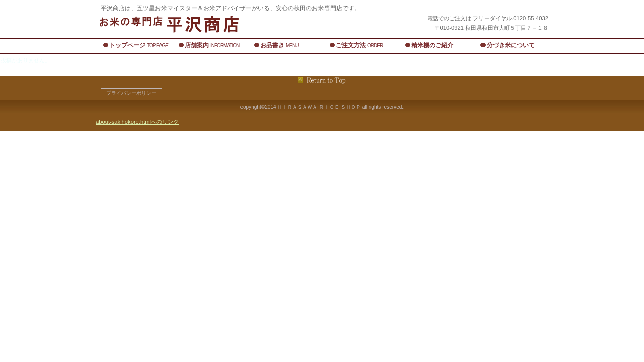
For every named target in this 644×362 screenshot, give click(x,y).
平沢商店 (221, 24)
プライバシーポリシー (131, 93)
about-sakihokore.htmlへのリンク (137, 122)
